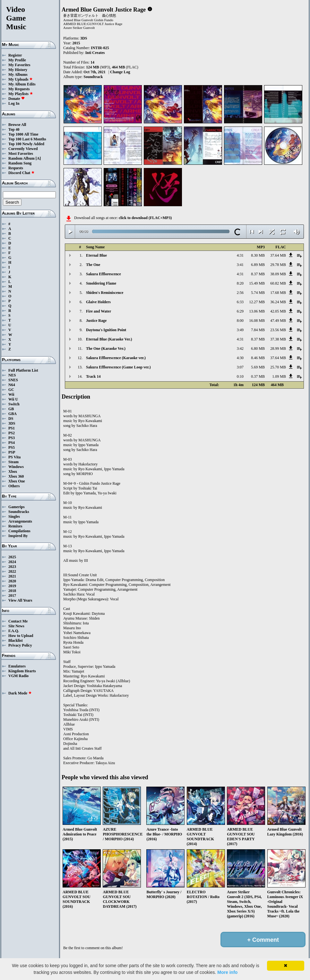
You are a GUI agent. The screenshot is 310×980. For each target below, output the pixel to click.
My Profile (17, 60)
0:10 (240, 376)
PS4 (12, 443)
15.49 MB (257, 283)
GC (11, 390)
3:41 (240, 265)
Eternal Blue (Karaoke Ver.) (109, 339)
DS (11, 419)
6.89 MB (258, 265)
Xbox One (17, 481)
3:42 (240, 349)
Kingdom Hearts (22, 671)
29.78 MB (278, 265)
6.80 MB (258, 349)
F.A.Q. (14, 631)
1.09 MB (279, 376)
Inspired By (18, 536)
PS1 (12, 428)
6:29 (240, 311)
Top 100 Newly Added (26, 144)
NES (12, 375)
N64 (12, 385)
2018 (12, 591)
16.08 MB (257, 321)
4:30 (240, 358)
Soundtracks (19, 512)
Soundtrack (93, 77)
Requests (16, 168)
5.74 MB (258, 293)
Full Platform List (23, 370)
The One (93, 265)
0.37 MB (258, 376)
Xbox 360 (16, 476)
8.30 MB (258, 255)
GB (11, 409)
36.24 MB (278, 302)
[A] (38, 158)
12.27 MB (257, 302)
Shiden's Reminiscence (105, 293)
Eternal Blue (96, 255)
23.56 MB (278, 330)
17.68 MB (278, 293)
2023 (12, 567)
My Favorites (19, 65)
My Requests (19, 89)
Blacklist (16, 640)
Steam (13, 462)
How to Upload (21, 636)
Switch (14, 404)
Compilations (19, 531)
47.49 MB (278, 321)
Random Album (22, 158)
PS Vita (14, 457)
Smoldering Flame (101, 283)
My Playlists (21, 94)
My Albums (18, 75)
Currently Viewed (23, 149)
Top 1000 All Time (23, 134)
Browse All (17, 125)
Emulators (17, 666)
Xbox (13, 472)
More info (227, 972)
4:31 (240, 255)
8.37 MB (258, 274)
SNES (13, 380)
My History (18, 70)
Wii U (13, 399)
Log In (14, 103)
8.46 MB (258, 358)
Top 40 (14, 129)
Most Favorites (21, 154)
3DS (12, 423)
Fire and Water (99, 311)
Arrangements (20, 521)
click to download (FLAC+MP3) (145, 218)
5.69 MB (258, 367)
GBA (13, 414)
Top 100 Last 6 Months (27, 139)
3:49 (240, 330)
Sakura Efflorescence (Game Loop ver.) (118, 367)
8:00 (240, 321)
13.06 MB (257, 311)
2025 (12, 557)
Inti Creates (95, 53)
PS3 (12, 438)
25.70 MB (278, 367)
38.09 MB (278, 274)
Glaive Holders (98, 302)
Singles (14, 516)
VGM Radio (18, 676)
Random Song (20, 163)
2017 (12, 596)
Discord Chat (22, 173)
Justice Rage (96, 321)
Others (14, 486)
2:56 (240, 293)
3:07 (240, 367)
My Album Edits (22, 84)
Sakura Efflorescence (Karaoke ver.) (116, 358)
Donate (17, 99)
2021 (12, 576)
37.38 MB (278, 339)
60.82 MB (278, 283)
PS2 (12, 433)
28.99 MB (278, 349)
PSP (12, 452)
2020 (12, 581)
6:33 (240, 302)
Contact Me (18, 621)
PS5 (12, 447)
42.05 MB (278, 311)
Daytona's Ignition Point (106, 330)
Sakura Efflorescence (103, 274)
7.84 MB (258, 330)
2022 (12, 571)
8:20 (240, 283)
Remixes (15, 526)
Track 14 (93, 376)
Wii (11, 394)
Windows (16, 467)
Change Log (120, 72)
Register (15, 55)
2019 (12, 586)
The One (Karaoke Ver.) (106, 349)
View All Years (20, 600)
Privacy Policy (20, 645)
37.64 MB (278, 255)
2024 (12, 562)
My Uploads (21, 79)
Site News (16, 626)
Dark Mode (20, 693)
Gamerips (17, 507)
